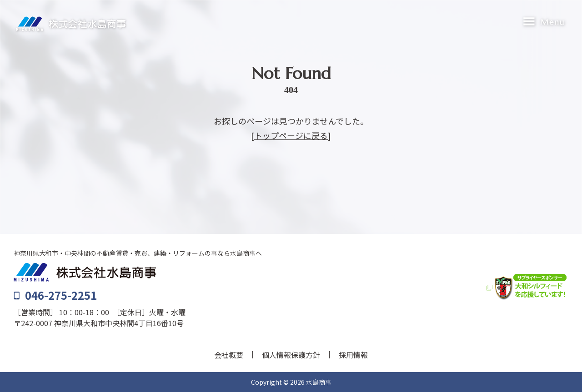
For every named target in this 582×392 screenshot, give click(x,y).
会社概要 (229, 355)
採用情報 (353, 355)
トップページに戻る (291, 135)
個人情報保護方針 (291, 355)
